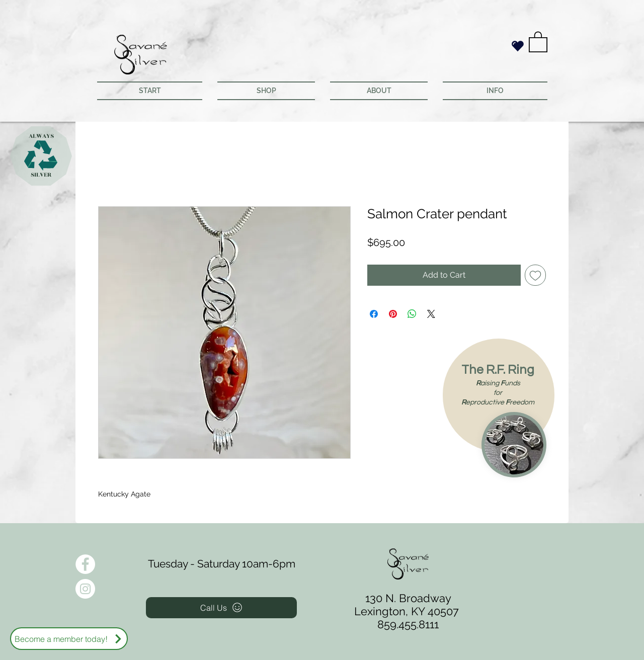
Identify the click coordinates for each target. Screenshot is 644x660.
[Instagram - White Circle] (85, 589)
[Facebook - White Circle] (85, 564)
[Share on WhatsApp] (412, 314)
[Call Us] (221, 608)
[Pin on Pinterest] (393, 314)
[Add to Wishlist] (535, 275)
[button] (538, 41)
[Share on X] (431, 314)
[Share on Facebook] (374, 314)
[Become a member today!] (69, 639)
